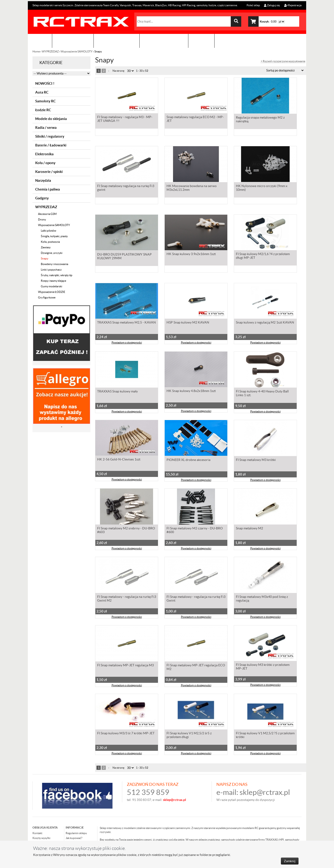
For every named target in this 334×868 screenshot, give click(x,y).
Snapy (45, 258)
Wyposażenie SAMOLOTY (77, 51)
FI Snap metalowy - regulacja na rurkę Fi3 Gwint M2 (127, 599)
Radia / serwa (46, 128)
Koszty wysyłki (41, 838)
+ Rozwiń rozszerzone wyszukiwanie (283, 61)
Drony (42, 219)
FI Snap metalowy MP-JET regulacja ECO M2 (196, 667)
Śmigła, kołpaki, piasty (54, 236)
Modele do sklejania (51, 119)
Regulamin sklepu (76, 833)
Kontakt (201, 41)
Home (36, 51)
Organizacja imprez (117, 41)
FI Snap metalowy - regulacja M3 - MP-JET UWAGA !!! (125, 120)
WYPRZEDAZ (50, 51)
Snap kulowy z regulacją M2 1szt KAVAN (265, 323)
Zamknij (290, 861)
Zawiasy (46, 247)
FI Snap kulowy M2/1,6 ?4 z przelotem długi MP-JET (263, 257)
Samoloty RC (45, 101)
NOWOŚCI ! (45, 83)
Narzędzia (43, 180)
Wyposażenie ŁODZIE (52, 292)
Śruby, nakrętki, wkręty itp (57, 275)
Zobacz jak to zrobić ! (164, 41)
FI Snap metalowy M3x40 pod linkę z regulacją (262, 599)
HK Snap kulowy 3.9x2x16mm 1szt (191, 255)
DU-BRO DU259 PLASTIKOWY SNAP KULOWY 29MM (124, 257)
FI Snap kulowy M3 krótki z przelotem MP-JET (263, 667)
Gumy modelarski (51, 286)
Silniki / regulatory (50, 136)
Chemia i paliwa (48, 189)
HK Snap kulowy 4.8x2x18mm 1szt (191, 392)
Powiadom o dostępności (127, 343)
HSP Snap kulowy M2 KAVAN (188, 323)
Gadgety (42, 198)
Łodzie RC (43, 110)
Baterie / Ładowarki (51, 145)
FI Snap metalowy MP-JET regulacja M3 (125, 666)
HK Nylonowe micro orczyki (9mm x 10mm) (262, 188)
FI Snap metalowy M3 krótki (256, 460)
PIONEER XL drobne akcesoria (188, 460)
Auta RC (42, 92)
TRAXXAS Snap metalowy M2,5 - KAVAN (127, 323)
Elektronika (44, 154)
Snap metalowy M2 (249, 529)
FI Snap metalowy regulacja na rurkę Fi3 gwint (126, 188)
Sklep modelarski (73, 41)
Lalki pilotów (48, 231)
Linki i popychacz (51, 270)
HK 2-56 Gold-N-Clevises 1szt (119, 460)
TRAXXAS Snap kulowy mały (117, 392)
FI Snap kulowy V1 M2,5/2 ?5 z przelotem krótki (265, 736)
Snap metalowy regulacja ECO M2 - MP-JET (195, 120)
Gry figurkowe (47, 297)
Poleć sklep (253, 5)
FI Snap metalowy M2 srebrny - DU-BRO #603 (126, 531)
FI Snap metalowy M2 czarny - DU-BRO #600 (195, 531)
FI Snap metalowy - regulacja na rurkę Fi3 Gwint (196, 599)
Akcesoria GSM (47, 214)
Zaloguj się (272, 5)
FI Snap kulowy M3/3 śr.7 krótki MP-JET (126, 734)
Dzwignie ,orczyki (52, 253)
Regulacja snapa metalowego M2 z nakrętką (260, 120)
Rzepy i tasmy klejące (53, 281)
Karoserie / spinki (49, 172)
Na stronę (118, 71)
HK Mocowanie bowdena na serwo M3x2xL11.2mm (192, 188)
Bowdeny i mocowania (55, 264)
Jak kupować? (74, 838)
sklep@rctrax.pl (265, 792)
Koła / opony (45, 163)
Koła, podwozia (50, 242)
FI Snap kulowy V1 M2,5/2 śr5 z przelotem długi (189, 736)
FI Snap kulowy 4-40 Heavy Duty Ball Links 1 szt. (262, 394)
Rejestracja (293, 5)
